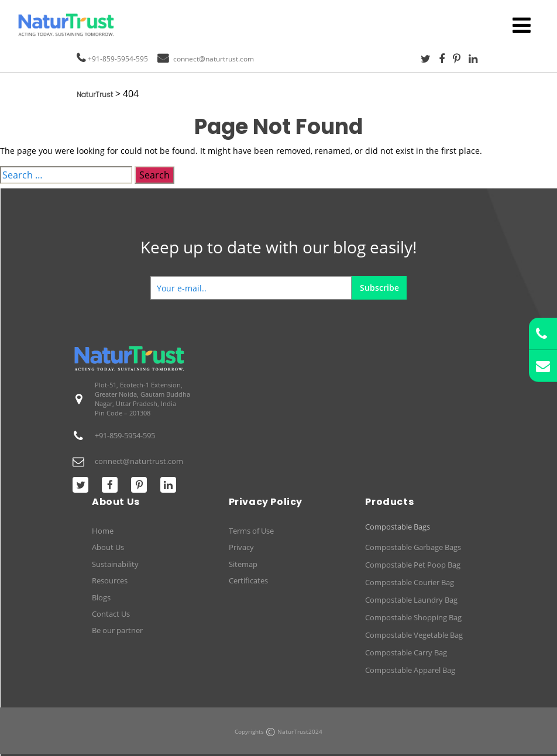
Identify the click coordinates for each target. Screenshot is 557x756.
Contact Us (111, 614)
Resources (110, 580)
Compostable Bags (398, 527)
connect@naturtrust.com (214, 59)
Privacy (241, 547)
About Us (108, 547)
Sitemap (243, 564)
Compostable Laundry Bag (411, 600)
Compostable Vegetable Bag (414, 635)
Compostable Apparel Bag (410, 670)
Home (103, 531)
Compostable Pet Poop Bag (413, 565)
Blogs (101, 597)
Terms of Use (251, 531)
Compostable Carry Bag (406, 652)
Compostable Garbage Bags (413, 547)
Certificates (248, 580)
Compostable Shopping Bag (413, 617)
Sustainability (115, 564)
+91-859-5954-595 (118, 59)
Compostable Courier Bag (410, 582)
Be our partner (117, 630)
